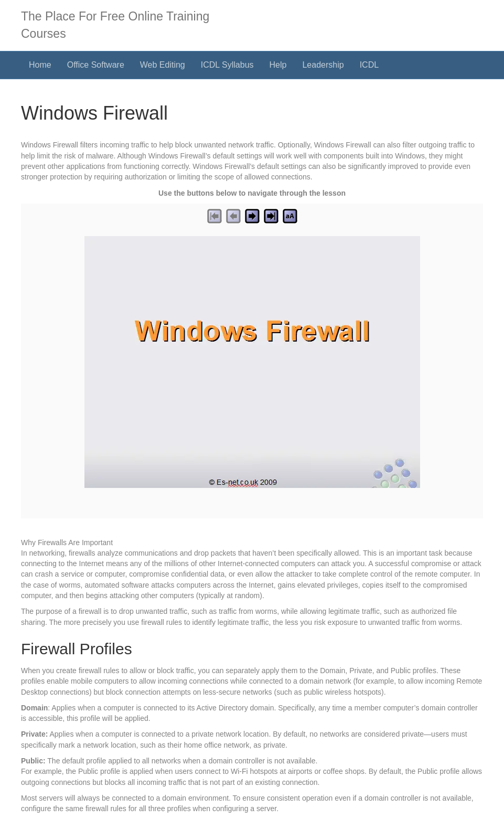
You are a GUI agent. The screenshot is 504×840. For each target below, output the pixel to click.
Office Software (96, 65)
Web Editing (163, 65)
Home (40, 65)
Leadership (323, 65)
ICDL (369, 65)
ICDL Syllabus (227, 65)
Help (278, 65)
